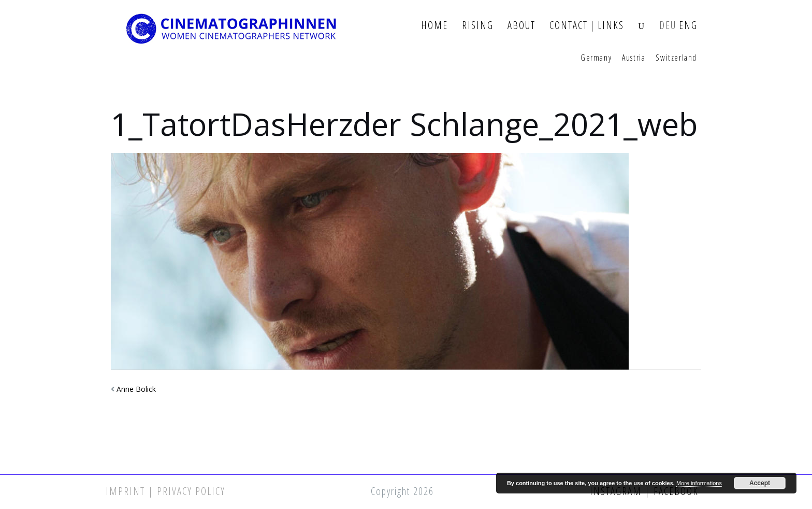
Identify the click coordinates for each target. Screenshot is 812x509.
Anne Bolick (136, 389)
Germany (596, 58)
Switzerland (676, 58)
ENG (688, 26)
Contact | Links (587, 26)
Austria (634, 58)
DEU (668, 26)
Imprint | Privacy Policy (165, 491)
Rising (478, 26)
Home (434, 26)
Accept (760, 483)
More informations (699, 483)
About (521, 26)
